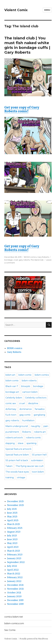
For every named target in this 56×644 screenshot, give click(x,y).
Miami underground (17, 426)
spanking (31, 443)
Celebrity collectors (36, 398)
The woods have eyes (17, 472)
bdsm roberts (29, 381)
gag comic (25, 415)
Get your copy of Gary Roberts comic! (28, 86)
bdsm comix (12, 381)
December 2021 (15, 585)
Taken (9, 466)
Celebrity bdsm (14, 398)
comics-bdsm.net (14, 617)
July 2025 (12, 509)
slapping (10, 443)
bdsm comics (42, 375)
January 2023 (14, 558)
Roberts (26, 432)
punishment (12, 432)
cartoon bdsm (30, 392)
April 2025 (13, 520)
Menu (47, 10)
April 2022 (13, 570)
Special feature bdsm (17, 455)
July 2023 (12, 536)
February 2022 (15, 577)
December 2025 (15, 501)
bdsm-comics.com (14, 623)
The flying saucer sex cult (30, 466)
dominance (26, 409)
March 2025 (14, 524)
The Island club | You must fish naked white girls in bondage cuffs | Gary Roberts (27, 45)
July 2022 (12, 566)
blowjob (26, 386)
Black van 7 (12, 386)
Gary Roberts (43, 257)
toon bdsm (38, 472)
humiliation (28, 420)
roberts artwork (14, 438)
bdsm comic (25, 375)
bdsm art (10, 375)
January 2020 (14, 596)
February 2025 (15, 528)
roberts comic (33, 438)
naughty (36, 426)
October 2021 (14, 593)
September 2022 (16, 562)
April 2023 (13, 547)
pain (46, 426)
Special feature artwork (18, 449)
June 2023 (12, 539)
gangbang (39, 415)
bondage (9, 260)
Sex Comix (10, 630)
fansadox (40, 409)
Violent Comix (16, 10)
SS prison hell (39, 455)
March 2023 (14, 551)
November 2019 (15, 604)
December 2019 (15, 600)
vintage (21, 478)
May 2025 (12, 517)
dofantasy (11, 409)
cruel (16, 260)
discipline (33, 403)
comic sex (11, 403)
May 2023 (12, 543)
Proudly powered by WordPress (34, 639)
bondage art (12, 392)
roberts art (40, 432)
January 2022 (14, 581)
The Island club (37, 260)
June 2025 (12, 513)
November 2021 (15, 589)
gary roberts (24, 260)
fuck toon (11, 415)
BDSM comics (30, 257)
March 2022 (14, 574)
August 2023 (14, 532)
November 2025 (16, 505)
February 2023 (15, 555)
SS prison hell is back (17, 460)
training (10, 478)
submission (37, 460)
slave (21, 443)
